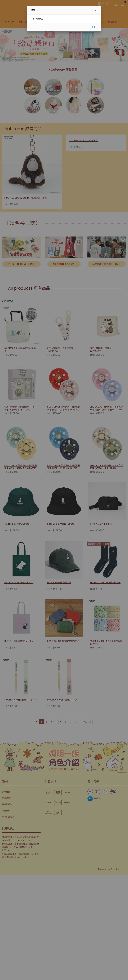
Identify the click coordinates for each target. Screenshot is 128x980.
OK (93, 27)
